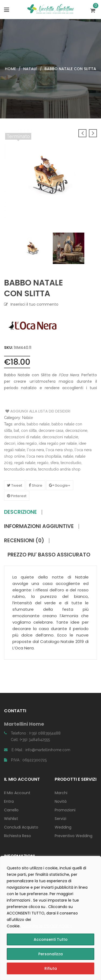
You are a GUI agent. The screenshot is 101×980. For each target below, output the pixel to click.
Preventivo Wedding (74, 836)
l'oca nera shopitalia (44, 456)
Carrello (11, 810)
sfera (55, 463)
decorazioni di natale (22, 437)
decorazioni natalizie (60, 437)
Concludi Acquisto (21, 827)
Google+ (60, 485)
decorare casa (51, 431)
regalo (43, 463)
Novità (61, 801)
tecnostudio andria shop (59, 469)
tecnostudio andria (20, 469)
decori (10, 443)
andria (20, 424)
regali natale (25, 463)
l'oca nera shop (59, 450)
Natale (30, 69)
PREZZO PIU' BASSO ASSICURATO (49, 555)
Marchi (61, 793)
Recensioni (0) (24, 541)
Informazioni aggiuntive (39, 526)
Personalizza (50, 954)
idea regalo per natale (58, 443)
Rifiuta (51, 968)
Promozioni (65, 810)
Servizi (60, 819)
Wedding (63, 827)
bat (16, 431)
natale (68, 456)
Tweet (15, 485)
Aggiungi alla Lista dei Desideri (26, 411)
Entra (9, 801)
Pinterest (17, 496)
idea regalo (27, 443)
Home (10, 69)
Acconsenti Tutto (51, 939)
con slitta (29, 431)
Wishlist (11, 819)
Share (36, 485)
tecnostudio (71, 463)
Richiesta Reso (18, 836)
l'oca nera (35, 450)
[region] (50, 918)
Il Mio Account (17, 793)
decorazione (76, 431)
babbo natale (38, 424)
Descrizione (20, 512)
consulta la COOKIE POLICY (47, 926)
